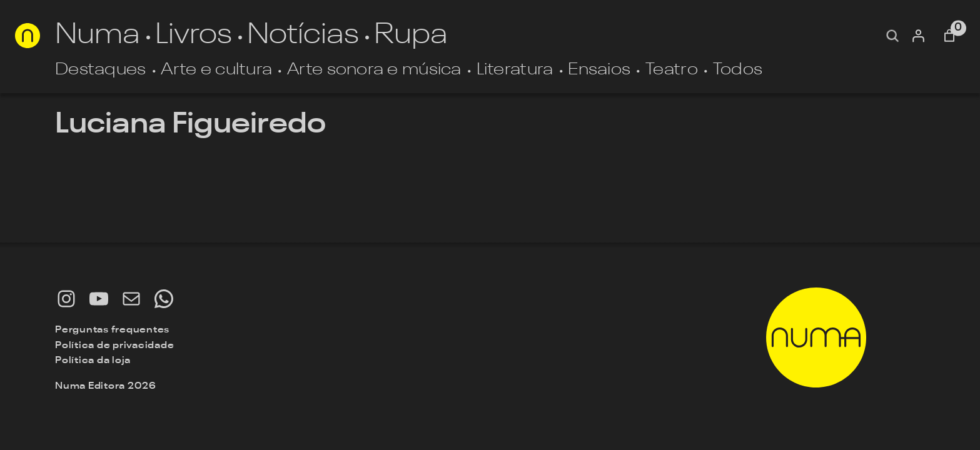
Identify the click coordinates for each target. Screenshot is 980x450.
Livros (194, 36)
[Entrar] (918, 36)
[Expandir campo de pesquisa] (892, 36)
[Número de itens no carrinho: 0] (949, 36)
